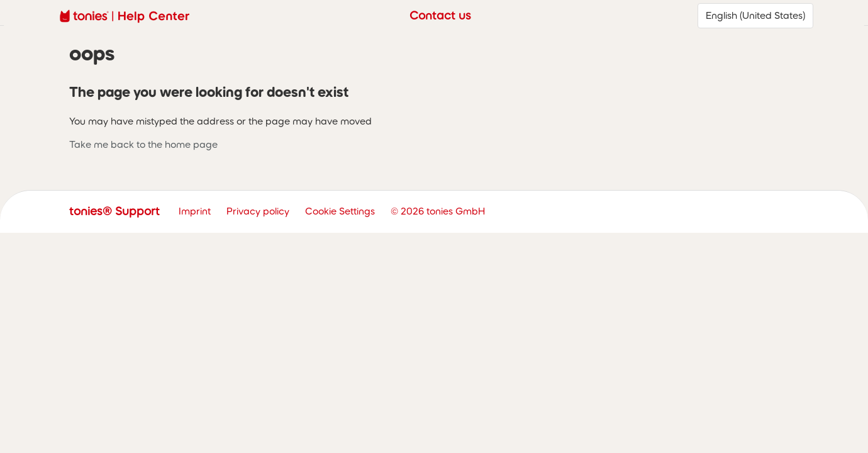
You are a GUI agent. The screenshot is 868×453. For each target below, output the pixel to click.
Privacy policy (258, 211)
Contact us (440, 16)
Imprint (195, 211)
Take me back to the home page (143, 144)
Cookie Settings (340, 211)
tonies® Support (114, 211)
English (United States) (755, 15)
